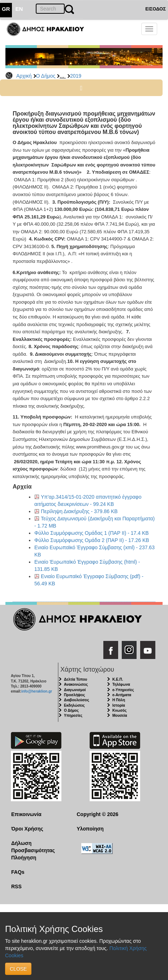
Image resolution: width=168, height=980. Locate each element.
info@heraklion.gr (37, 691)
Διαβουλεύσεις (77, 700)
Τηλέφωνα (121, 684)
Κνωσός (119, 710)
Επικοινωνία (26, 814)
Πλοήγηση (24, 858)
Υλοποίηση (90, 829)
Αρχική (24, 76)
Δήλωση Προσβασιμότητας (33, 847)
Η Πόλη (119, 700)
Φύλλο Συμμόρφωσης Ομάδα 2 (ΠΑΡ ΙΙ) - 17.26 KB (92, 540)
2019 (76, 76)
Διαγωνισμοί (75, 690)
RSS (16, 886)
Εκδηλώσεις (74, 705)
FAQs (18, 872)
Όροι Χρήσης (27, 829)
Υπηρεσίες (73, 716)
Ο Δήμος (46, 76)
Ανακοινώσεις (76, 684)
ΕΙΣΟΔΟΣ (156, 9)
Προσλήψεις (74, 695)
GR (6, 9)
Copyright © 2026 (97, 814)
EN (19, 9)
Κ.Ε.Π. (118, 679)
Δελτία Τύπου (76, 679)
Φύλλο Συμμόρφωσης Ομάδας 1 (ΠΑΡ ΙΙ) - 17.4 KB (92, 533)
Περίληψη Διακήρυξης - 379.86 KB (79, 511)
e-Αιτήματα (122, 695)
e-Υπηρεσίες (123, 690)
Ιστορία (119, 705)
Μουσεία (120, 716)
